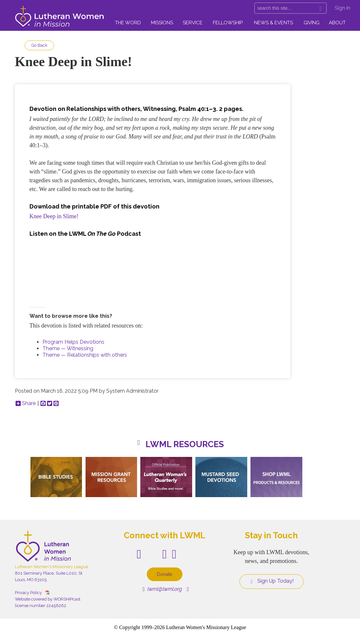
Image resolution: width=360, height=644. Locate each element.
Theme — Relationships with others (85, 355)
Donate (165, 574)
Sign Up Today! (272, 581)
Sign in (343, 8)
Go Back (39, 45)
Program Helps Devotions (73, 342)
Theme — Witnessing (68, 348)
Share (26, 403)
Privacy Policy (28, 593)
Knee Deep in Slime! (54, 216)
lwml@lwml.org (162, 589)
